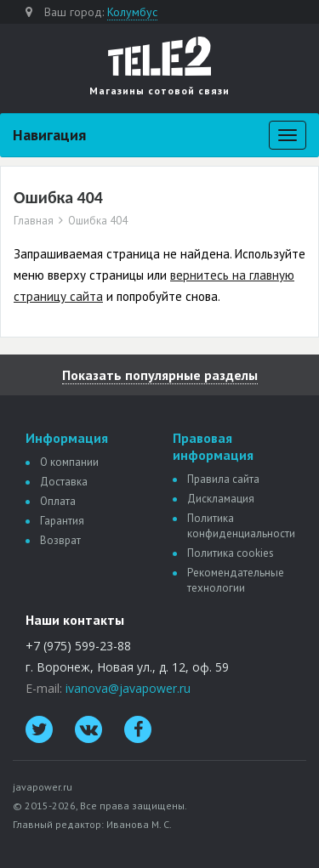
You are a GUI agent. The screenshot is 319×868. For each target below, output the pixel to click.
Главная (34, 221)
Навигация (49, 135)
